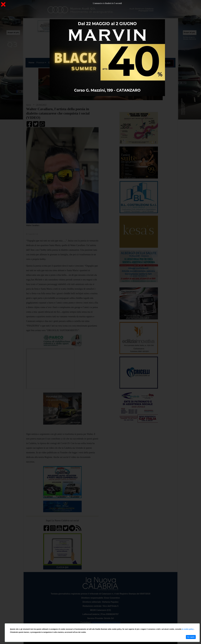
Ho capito (191, 637)
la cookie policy (188, 629)
